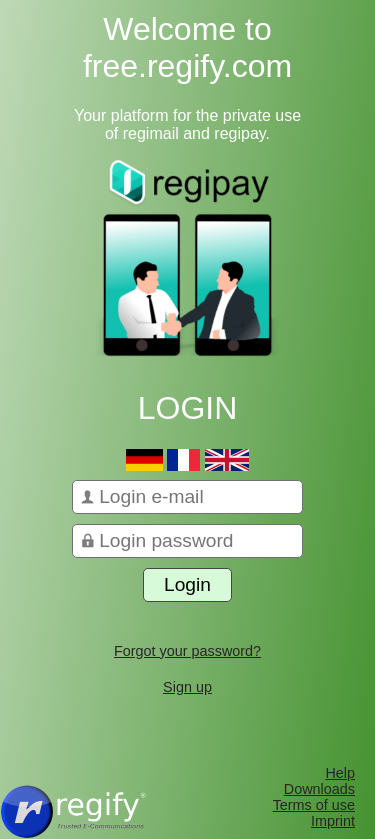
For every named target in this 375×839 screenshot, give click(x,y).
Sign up (187, 687)
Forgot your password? (187, 651)
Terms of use (314, 805)
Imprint (333, 821)
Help (340, 773)
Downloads (319, 789)
